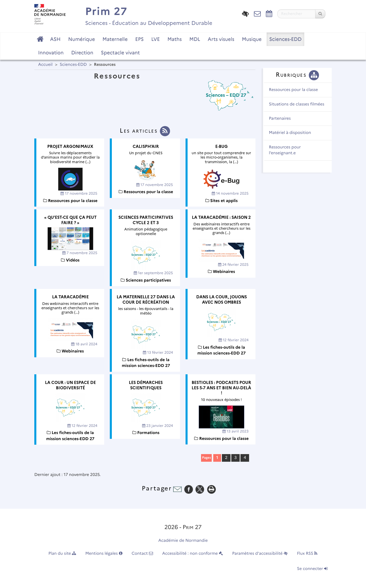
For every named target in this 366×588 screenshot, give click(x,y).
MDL (195, 39)
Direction (82, 53)
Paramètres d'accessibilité (260, 554)
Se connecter (312, 569)
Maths (175, 39)
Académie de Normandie (183, 541)
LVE (155, 39)
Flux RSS (307, 554)
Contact (142, 554)
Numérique (81, 39)
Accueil (45, 65)
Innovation (51, 53)
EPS (139, 39)
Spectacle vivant (120, 53)
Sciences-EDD (285, 39)
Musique (252, 39)
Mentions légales (104, 554)
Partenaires (280, 119)
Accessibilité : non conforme (193, 554)
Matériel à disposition (290, 133)
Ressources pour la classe (293, 90)
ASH (55, 39)
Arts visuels (221, 39)
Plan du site (62, 554)
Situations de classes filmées (297, 104)
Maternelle (115, 39)
